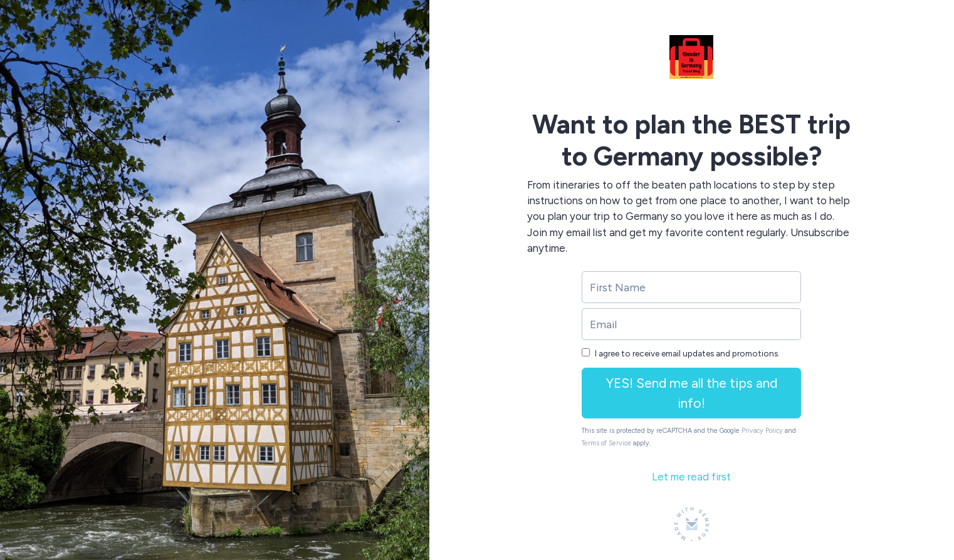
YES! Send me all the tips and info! (692, 393)
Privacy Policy (762, 431)
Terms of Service (606, 443)
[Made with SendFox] (692, 524)
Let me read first (691, 477)
